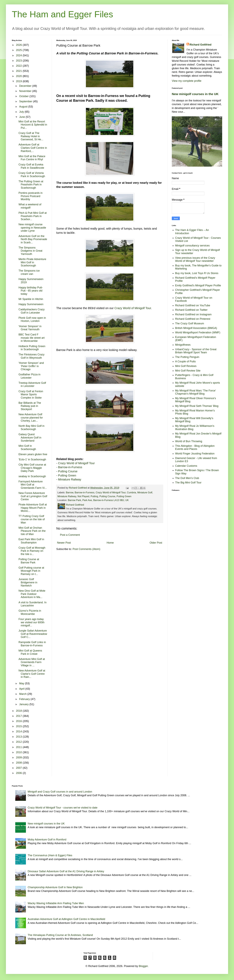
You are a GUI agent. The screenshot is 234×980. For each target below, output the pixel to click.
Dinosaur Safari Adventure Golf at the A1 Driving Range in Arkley (66, 871)
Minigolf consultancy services (192, 246)
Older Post (156, 543)
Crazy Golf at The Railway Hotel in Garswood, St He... (31, 136)
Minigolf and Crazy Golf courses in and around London (60, 792)
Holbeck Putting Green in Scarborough (32, 348)
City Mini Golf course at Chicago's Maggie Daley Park (32, 468)
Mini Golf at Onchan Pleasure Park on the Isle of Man (32, 531)
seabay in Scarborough (32, 476)
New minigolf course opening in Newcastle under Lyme (32, 228)
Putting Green (67, 475)
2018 (19, 711)
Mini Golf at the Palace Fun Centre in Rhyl (32, 158)
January (24, 704)
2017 (19, 716)
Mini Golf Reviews (186, 366)
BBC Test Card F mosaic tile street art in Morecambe (32, 338)
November (26, 91)
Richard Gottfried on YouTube (193, 305)
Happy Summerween (31, 304)
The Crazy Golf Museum (190, 323)
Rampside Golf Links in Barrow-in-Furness (32, 644)
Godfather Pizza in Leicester (29, 376)
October (24, 96)
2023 (19, 61)
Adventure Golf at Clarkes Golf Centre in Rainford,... (33, 148)
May (22, 683)
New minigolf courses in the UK (195, 94)
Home (110, 543)
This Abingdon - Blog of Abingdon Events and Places (195, 447)
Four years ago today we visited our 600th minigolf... (31, 622)
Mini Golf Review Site (188, 371)
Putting (94, 496)
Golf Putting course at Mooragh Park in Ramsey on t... (31, 571)
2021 (19, 71)
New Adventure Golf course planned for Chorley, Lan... (31, 418)
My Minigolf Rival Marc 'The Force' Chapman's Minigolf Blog (196, 392)
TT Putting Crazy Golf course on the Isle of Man (32, 519)
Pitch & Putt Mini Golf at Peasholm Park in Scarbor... (33, 216)
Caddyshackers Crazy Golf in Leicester (32, 311)
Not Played (83, 496)
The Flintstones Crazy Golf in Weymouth (31, 356)
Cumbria (131, 492)
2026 (19, 45)
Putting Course (68, 471)
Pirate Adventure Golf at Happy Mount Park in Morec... (33, 508)
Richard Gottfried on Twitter (191, 310)
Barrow (70, 492)
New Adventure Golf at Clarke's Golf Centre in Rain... (32, 674)
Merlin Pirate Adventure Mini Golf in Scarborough (32, 262)
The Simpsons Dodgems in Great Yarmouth (30, 251)
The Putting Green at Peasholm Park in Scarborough (31, 185)
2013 (19, 737)
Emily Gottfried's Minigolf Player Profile (198, 285)
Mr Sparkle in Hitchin (31, 299)
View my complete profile (187, 81)
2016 (19, 721)
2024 (19, 55)
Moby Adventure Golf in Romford (47, 840)
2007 (19, 768)
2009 (19, 758)
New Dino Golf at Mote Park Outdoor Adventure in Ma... (32, 594)
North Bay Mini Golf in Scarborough (31, 428)
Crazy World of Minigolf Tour (133, 308)
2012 (19, 742)
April (22, 689)
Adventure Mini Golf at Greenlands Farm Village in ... (32, 662)
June (22, 117)
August (24, 107)
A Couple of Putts (185, 361)
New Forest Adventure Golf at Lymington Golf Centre (33, 496)
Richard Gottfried (201, 45)
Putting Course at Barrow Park (29, 561)
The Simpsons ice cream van (29, 272)
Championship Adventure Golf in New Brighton (55, 887)
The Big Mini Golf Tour (188, 483)
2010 (19, 752)
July (22, 112)
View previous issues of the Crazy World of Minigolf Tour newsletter (195, 259)
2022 (19, 66)
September (26, 101)
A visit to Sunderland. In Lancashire (33, 604)
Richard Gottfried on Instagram (193, 314)
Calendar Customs (186, 466)
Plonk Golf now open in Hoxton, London (32, 319)
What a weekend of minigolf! (30, 206)
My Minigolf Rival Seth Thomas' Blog (197, 406)
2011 (19, 747)
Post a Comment (70, 535)
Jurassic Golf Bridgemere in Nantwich (28, 582)
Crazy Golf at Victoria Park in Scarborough (32, 175)
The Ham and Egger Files (62, 14)
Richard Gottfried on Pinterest (193, 319)
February (25, 699)
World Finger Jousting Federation (195, 454)
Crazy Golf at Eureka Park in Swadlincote (31, 166)
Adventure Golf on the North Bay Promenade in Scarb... (33, 239)
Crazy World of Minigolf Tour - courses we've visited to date (63, 808)
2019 (19, 81)
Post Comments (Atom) (86, 549)
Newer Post (64, 543)
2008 (19, 763)
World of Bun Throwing (189, 441)
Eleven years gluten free (33, 454)
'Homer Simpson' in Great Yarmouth (30, 328)
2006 (19, 773)
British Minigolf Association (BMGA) (196, 328)
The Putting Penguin (187, 357)
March (23, 694)
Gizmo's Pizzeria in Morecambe (30, 612)
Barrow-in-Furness (70, 467)
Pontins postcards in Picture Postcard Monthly (31, 196)
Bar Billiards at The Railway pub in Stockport (30, 406)
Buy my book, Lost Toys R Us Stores (197, 273)
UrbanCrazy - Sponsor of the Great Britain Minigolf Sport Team (196, 351)
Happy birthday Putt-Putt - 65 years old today (31, 291)
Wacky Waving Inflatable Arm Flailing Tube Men (56, 903)
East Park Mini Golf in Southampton (31, 541)
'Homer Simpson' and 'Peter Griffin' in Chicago (31, 366)
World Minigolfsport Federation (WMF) (198, 332)
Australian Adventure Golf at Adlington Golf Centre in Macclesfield (66, 919)
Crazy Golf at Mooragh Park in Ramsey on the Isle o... (32, 551)
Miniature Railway (70, 479)
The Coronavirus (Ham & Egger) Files (50, 855)
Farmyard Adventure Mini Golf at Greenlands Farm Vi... (33, 485)
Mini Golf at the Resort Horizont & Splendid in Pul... (33, 125)
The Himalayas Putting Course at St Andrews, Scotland (60, 935)
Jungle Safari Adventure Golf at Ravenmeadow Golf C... (33, 634)
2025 (19, 50)
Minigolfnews (183, 345)
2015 (19, 726)
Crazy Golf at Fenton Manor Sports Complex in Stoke (31, 394)
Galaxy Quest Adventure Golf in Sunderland (30, 438)
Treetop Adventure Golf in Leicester (32, 385)
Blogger (143, 966)
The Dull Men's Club (187, 478)
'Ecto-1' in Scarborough (32, 459)
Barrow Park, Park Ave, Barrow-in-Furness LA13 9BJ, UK (98, 500)
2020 (19, 76)
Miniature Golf (145, 492)
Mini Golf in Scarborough (27, 447)
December (26, 86)
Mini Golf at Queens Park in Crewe (30, 652)
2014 (19, 731)
